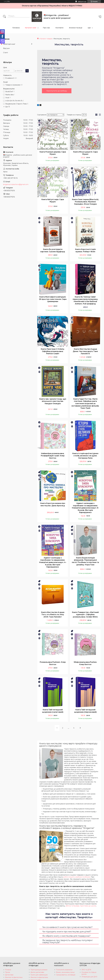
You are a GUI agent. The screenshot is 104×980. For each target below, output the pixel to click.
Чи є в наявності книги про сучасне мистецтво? (67, 927)
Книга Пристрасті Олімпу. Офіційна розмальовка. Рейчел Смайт (53, 351)
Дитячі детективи (37, 972)
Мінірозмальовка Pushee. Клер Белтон (85, 663)
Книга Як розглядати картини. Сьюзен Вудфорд (53, 251)
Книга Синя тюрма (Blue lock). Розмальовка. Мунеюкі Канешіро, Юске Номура (85, 202)
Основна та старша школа (89, 973)
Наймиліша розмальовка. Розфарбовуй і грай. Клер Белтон (53, 456)
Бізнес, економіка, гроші (65, 972)
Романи (8, 970)
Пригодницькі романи (39, 970)
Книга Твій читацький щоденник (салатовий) (53, 711)
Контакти (59, 28)
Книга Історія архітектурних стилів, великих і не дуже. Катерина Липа (85, 456)
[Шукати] (4, 17)
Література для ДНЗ (89, 977)
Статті (6, 53)
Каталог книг (31, 28)
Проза (7, 972)
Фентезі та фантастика (14, 977)
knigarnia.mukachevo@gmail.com (16, 184)
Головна (16, 28)
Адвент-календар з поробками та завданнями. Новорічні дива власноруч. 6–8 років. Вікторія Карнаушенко (85, 508)
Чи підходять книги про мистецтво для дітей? (67, 932)
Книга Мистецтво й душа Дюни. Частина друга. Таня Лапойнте (85, 351)
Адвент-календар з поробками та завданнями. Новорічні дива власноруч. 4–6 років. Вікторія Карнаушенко (53, 562)
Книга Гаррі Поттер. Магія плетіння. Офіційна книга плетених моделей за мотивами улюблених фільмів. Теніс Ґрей (85, 404)
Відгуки (6, 48)
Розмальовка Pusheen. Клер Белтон (53, 663)
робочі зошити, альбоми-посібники (77, 877)
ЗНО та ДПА (86, 970)
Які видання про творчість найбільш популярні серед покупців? (67, 941)
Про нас (46, 28)
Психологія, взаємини (64, 970)
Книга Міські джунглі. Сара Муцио (85, 153)
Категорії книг (9, 44)
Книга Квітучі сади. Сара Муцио (53, 201)
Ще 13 (7, 107)
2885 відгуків (82, 1)
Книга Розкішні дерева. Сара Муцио (53, 153)
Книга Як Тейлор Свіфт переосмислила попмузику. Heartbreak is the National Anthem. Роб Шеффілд (85, 300)
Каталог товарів (46, 39)
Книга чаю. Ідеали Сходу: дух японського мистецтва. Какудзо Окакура (53, 401)
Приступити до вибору (57, 91)
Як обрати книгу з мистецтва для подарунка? (66, 936)
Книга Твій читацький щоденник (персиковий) (85, 711)
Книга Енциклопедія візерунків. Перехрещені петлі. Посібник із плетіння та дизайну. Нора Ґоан (85, 561)
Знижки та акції (76, 28)
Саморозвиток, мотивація (66, 975)
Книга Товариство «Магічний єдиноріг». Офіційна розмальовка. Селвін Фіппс (85, 615)
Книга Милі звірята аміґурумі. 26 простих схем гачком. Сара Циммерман (53, 299)
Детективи (9, 975)
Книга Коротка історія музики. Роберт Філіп (85, 251)
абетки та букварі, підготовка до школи (81, 906)
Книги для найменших (39, 975)
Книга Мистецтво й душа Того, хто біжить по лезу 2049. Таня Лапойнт (53, 615)
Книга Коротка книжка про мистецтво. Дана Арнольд (53, 505)
